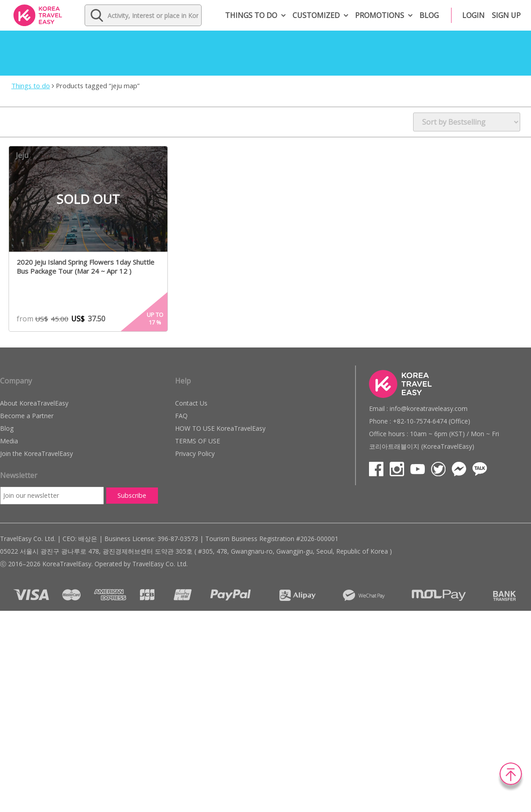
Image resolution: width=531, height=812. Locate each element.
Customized (316, 15)
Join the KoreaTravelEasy (36, 453)
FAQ (181, 416)
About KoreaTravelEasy (34, 403)
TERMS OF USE (198, 441)
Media (9, 441)
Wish (159, 156)
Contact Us (191, 403)
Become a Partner (27, 416)
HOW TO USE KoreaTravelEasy (220, 428)
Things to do (251, 15)
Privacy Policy (195, 453)
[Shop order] (467, 122)
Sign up (506, 15)
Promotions (380, 15)
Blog (429, 15)
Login (473, 15)
